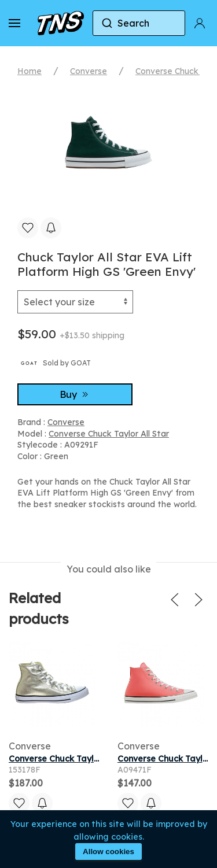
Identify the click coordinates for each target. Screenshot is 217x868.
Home (30, 71)
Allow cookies (108, 852)
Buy (75, 394)
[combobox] (139, 23)
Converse (89, 71)
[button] (14, 23)
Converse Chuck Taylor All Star (109, 434)
